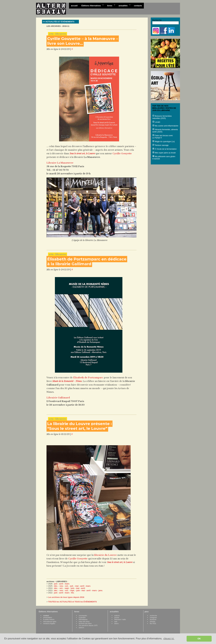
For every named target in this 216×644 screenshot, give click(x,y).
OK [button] (199, 639)
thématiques (83, 619)
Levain (156, 122)
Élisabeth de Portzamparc (88, 378)
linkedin (153, 622)
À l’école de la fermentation (164, 149)
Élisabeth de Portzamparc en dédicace (87, 259)
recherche (153, 616)
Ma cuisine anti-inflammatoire (165, 126)
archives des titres (85, 623)
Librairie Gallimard (58, 398)
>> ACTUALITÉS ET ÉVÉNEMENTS (59, 22)
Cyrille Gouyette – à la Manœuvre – (83, 39)
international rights (50, 622)
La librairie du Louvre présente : (79, 424)
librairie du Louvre (105, 555)
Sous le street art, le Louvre (82, 154)
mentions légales (49, 623)
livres (110, 5)
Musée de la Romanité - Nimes (67, 381)
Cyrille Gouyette (122, 154)
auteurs (81, 628)
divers (116, 623)
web (116, 622)
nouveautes (83, 616)
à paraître (82, 617)
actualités (123, 5)
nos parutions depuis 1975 (88, 625)
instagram (153, 617)
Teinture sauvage (160, 145)
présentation (48, 617)
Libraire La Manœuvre (60, 163)
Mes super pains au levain (164, 153)
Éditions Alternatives (92, 5)
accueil (74, 6)
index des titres (84, 622)
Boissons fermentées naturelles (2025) (162, 117)
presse (117, 617)
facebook (153, 619)
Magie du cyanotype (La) (163, 142)
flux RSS (153, 623)
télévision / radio (120, 619)
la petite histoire (49, 619)
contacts (138, 6)
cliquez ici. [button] (169, 639)
